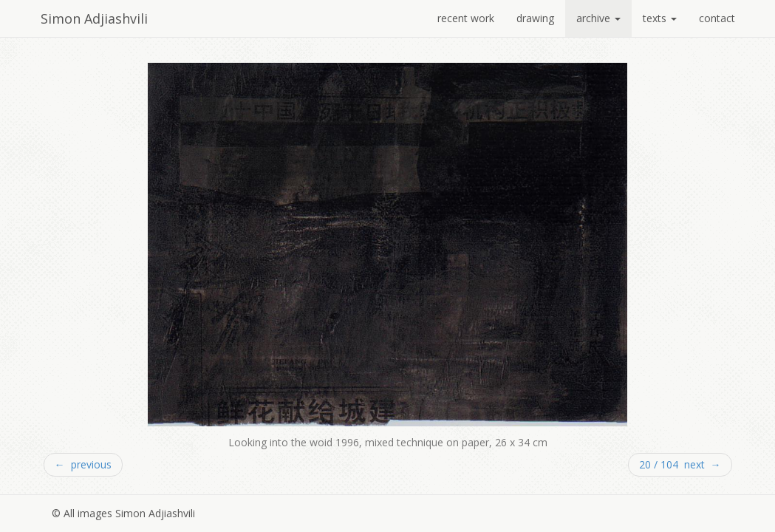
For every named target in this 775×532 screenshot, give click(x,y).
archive (598, 18)
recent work (466, 18)
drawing (535, 18)
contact (717, 18)
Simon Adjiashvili (94, 18)
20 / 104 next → (680, 464)
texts (660, 18)
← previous (83, 464)
